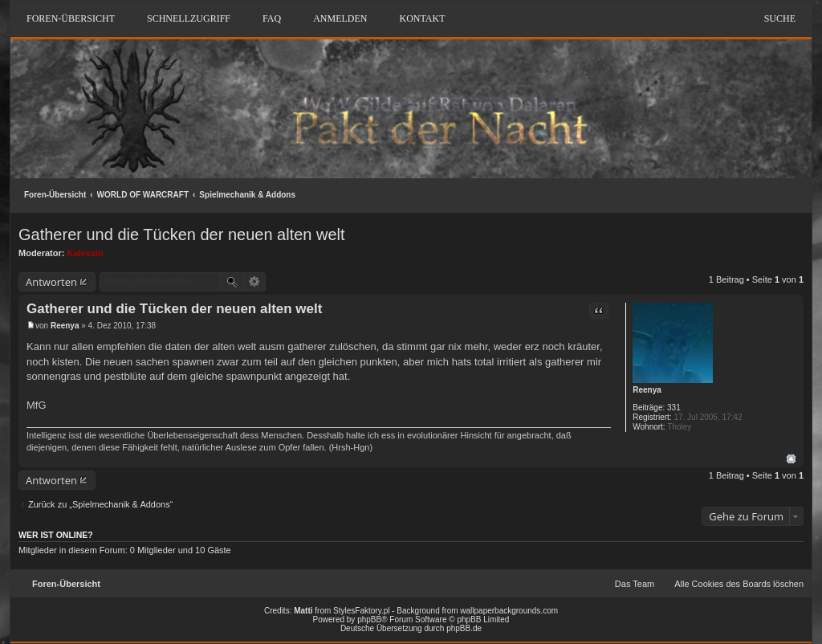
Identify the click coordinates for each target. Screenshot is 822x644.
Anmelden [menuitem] (340, 18)
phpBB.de (464, 628)
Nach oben (791, 459)
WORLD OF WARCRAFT (143, 195)
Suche (780, 18)
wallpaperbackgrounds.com (509, 611)
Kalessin (85, 253)
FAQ (272, 18)
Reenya (647, 390)
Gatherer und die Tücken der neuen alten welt (182, 234)
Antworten (51, 282)
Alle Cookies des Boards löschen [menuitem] (739, 584)
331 (674, 408)
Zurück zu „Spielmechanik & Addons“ (100, 504)
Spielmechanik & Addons (247, 195)
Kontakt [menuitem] (422, 18)
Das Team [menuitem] (635, 584)
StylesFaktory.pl (361, 611)
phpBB (369, 620)
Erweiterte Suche (255, 282)
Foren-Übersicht (55, 195)
